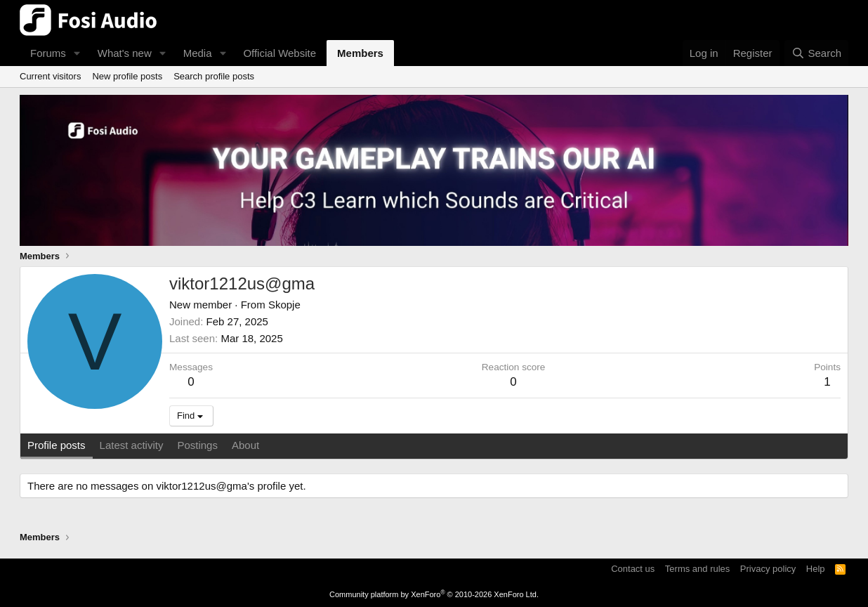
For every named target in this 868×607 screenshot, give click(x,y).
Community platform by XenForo (434, 594)
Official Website (280, 53)
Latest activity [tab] (132, 445)
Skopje (284, 305)
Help (816, 569)
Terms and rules (697, 569)
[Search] (816, 53)
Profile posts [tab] (57, 445)
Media (198, 53)
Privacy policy (768, 569)
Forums (48, 53)
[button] (77, 53)
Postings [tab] (197, 445)
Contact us (633, 569)
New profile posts (127, 76)
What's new (125, 53)
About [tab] (245, 445)
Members (360, 53)
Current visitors (50, 76)
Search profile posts (214, 76)
